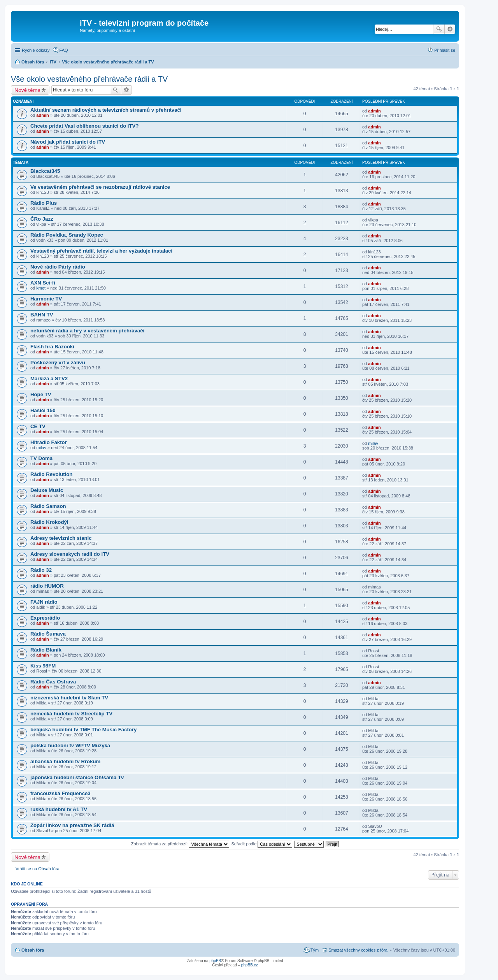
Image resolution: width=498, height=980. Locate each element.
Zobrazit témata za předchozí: (180, 844)
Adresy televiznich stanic (61, 538)
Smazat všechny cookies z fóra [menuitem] (358, 950)
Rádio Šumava (48, 634)
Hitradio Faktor (49, 442)
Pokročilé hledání (450, 29)
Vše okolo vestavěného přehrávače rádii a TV (89, 79)
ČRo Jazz (42, 219)
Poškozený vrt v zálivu (58, 363)
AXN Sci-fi (43, 283)
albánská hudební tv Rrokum (65, 761)
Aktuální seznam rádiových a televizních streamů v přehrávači (106, 110)
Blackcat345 (45, 171)
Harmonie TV (46, 299)
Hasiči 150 (43, 410)
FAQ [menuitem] (64, 50)
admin (42, 115)
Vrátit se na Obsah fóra (38, 869)
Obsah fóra (33, 950)
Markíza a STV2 (49, 378)
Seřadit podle (262, 844)
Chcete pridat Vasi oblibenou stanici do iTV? (84, 126)
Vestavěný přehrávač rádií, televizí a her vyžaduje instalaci (101, 251)
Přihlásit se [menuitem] (445, 50)
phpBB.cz (250, 965)
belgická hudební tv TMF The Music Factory (83, 730)
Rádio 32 (41, 570)
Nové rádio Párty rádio (58, 267)
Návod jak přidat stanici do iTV (68, 142)
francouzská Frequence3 (60, 793)
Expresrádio (45, 618)
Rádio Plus (44, 203)
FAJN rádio (44, 602)
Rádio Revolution (51, 474)
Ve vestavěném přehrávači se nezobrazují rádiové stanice (100, 187)
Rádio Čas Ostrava (53, 682)
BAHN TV (42, 315)
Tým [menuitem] (315, 950)
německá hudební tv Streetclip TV (71, 714)
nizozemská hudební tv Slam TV (69, 698)
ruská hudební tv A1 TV (59, 809)
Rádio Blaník (46, 650)
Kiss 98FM (43, 666)
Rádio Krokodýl (49, 522)
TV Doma (41, 458)
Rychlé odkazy (36, 50)
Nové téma (27, 90)
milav (41, 448)
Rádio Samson (48, 506)
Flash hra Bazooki (52, 347)
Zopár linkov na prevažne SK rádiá (72, 825)
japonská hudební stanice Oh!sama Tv (77, 777)
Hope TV (41, 394)
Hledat (439, 29)
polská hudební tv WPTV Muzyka (70, 746)
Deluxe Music (47, 490)
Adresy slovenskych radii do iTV (70, 554)
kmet (41, 288)
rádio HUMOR (47, 586)
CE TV (38, 426)
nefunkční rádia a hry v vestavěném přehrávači (87, 331)
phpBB (215, 961)
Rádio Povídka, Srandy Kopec (67, 235)
